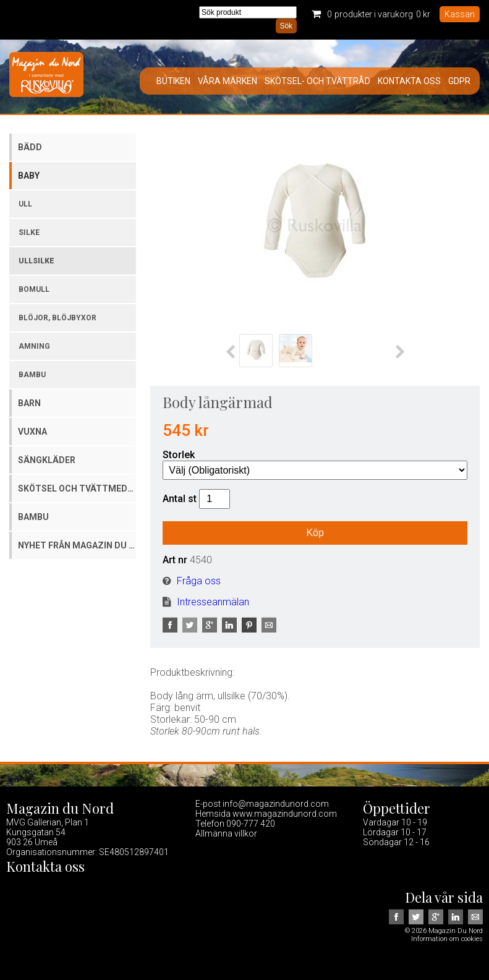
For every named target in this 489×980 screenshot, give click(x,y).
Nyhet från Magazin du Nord (77, 545)
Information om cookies (447, 939)
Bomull (34, 289)
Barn (29, 403)
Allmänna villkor (226, 833)
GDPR (459, 81)
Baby (29, 176)
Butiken (173, 81)
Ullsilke (36, 261)
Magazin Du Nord (46, 77)
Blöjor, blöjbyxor (57, 318)
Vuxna (32, 432)
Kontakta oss (409, 81)
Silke (29, 232)
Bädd (30, 147)
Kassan (460, 14)
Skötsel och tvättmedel (77, 488)
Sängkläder (47, 460)
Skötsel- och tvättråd (317, 81)
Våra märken (227, 81)
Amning (34, 346)
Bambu (32, 375)
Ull (25, 204)
